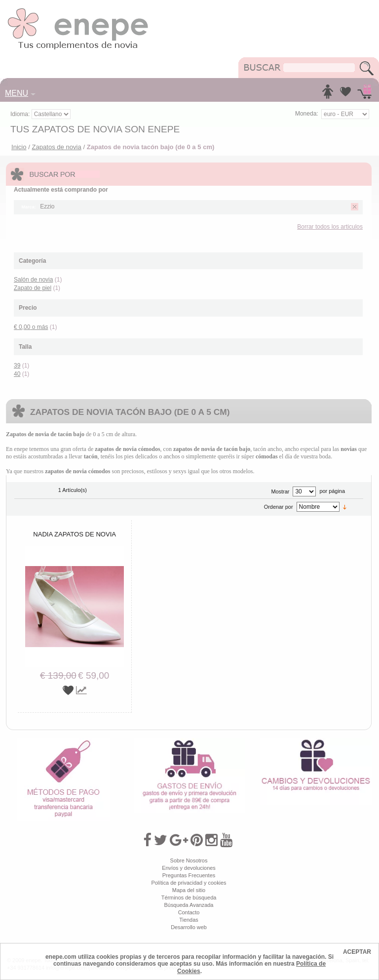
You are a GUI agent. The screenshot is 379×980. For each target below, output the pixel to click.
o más (31, 327)
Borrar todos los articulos (330, 227)
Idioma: (21, 114)
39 (17, 366)
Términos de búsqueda (189, 898)
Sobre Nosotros (189, 860)
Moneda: (307, 114)
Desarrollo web (189, 927)
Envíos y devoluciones (189, 868)
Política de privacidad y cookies (189, 883)
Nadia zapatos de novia (75, 534)
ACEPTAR (357, 952)
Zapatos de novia (56, 147)
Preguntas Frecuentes (189, 875)
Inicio (19, 147)
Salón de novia (33, 280)
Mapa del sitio (189, 890)
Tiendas (189, 920)
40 (17, 374)
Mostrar (280, 491)
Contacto (189, 912)
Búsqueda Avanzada (189, 905)
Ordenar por (279, 507)
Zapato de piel (33, 288)
